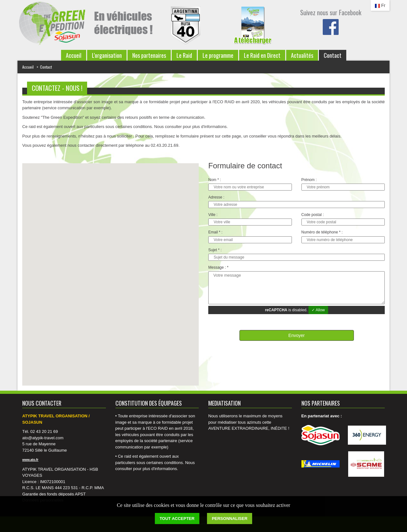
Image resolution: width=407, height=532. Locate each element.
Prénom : (309, 180)
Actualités (302, 55)
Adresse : (216, 197)
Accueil (74, 55)
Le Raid (184, 55)
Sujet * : (215, 250)
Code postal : (313, 215)
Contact (333, 55)
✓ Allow (318, 310)
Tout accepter (177, 519)
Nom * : (215, 180)
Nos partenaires (149, 55)
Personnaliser (230, 519)
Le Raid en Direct (262, 55)
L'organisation (107, 55)
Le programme (218, 55)
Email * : (215, 232)
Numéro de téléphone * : (322, 232)
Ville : (213, 215)
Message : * (218, 268)
